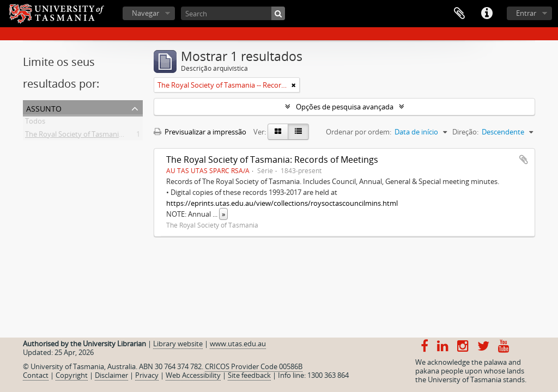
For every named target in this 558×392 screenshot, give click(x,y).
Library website (178, 344)
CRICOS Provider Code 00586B (254, 366)
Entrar (526, 13)
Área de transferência (459, 14)
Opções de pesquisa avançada (345, 107)
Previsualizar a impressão (200, 132)
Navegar (145, 13)
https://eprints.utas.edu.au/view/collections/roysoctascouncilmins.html (282, 203)
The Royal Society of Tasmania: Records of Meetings (272, 160)
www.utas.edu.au (238, 344)
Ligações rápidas (487, 14)
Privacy (147, 375)
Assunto (44, 108)
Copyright (72, 375)
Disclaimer (111, 375)
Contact (36, 375)
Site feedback (249, 375)
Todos (35, 123)
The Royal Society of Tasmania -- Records (91, 136)
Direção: (465, 132)
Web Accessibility (193, 375)
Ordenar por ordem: (359, 132)
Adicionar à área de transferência (524, 160)
